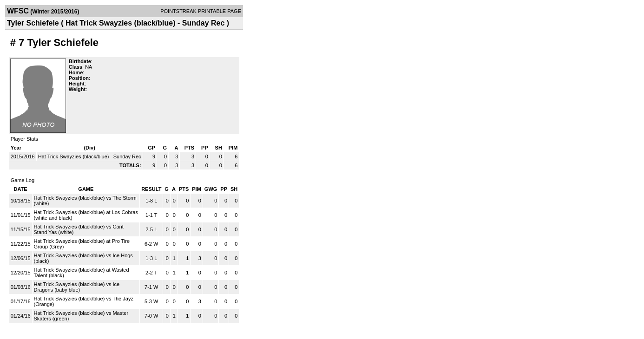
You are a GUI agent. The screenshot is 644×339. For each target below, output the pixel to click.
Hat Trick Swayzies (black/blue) (74, 156)
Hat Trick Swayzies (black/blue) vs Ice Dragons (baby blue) (77, 287)
